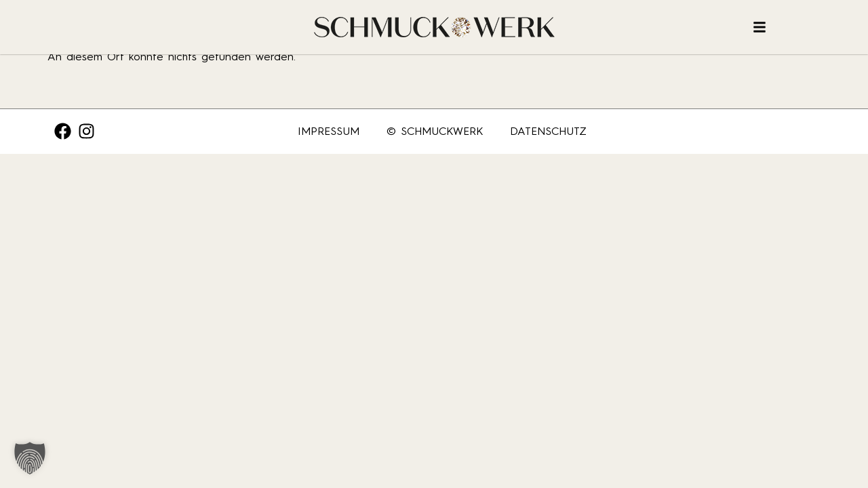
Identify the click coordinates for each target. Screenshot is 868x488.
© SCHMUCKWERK (435, 131)
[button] (30, 458)
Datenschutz (548, 131)
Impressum (329, 131)
